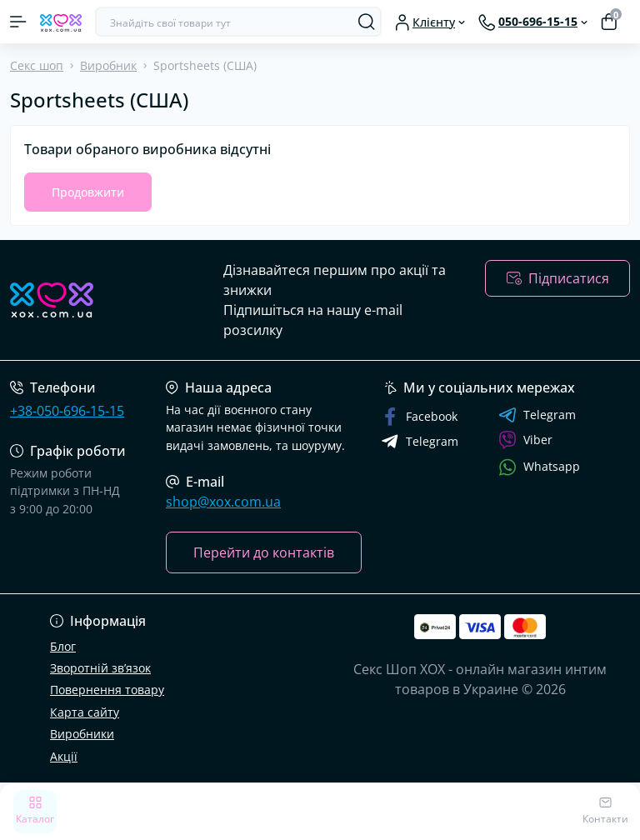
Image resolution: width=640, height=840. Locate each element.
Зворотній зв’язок (100, 668)
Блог (63, 646)
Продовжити (88, 192)
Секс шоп (37, 65)
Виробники (82, 734)
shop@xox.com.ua (223, 502)
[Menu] (18, 22)
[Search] (367, 22)
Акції (64, 756)
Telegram (537, 415)
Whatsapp (539, 467)
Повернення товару (107, 690)
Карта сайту (85, 712)
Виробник (108, 65)
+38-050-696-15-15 (67, 411)
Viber (525, 440)
